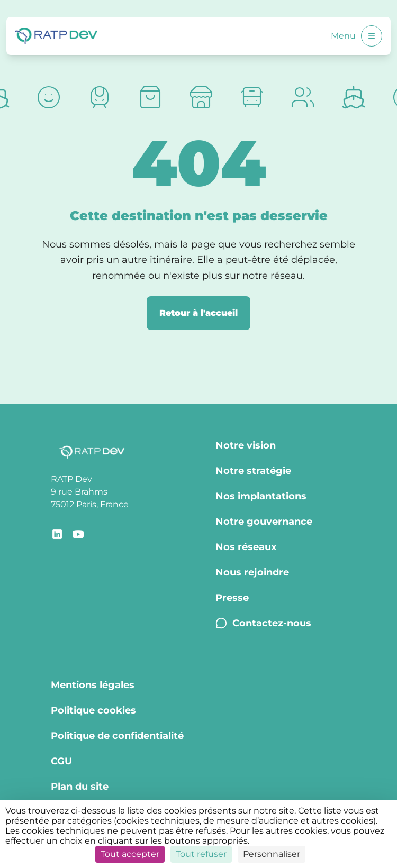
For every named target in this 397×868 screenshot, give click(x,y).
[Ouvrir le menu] (372, 36)
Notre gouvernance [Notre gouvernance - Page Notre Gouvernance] (264, 522)
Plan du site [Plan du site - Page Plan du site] (80, 787)
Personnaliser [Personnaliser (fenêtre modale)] (272, 854)
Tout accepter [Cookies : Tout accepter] (130, 854)
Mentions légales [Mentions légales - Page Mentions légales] (93, 685)
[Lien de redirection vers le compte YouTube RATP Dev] (78, 534)
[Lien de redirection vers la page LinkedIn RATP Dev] (57, 534)
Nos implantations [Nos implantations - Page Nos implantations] (261, 496)
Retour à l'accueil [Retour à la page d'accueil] (198, 313)
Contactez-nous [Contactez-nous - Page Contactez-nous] (263, 623)
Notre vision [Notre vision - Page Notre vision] (246, 445)
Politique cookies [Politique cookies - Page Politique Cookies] (93, 710)
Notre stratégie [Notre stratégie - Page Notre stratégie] (253, 471)
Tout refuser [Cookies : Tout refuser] (201, 854)
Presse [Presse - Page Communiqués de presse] (232, 598)
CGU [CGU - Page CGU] (61, 761)
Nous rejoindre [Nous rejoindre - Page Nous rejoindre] (252, 572)
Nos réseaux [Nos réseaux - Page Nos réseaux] (246, 547)
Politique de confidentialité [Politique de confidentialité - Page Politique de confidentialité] (117, 736)
